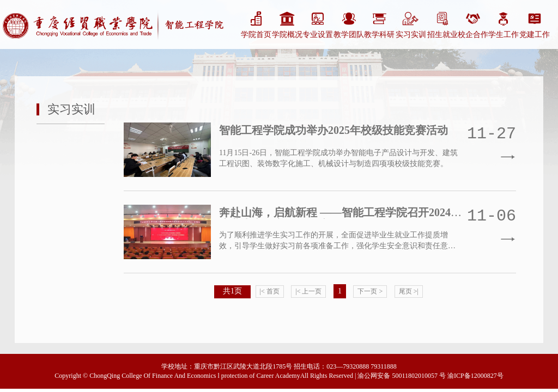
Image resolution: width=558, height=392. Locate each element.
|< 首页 (270, 291)
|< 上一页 (308, 291)
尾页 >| (409, 291)
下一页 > (370, 291)
